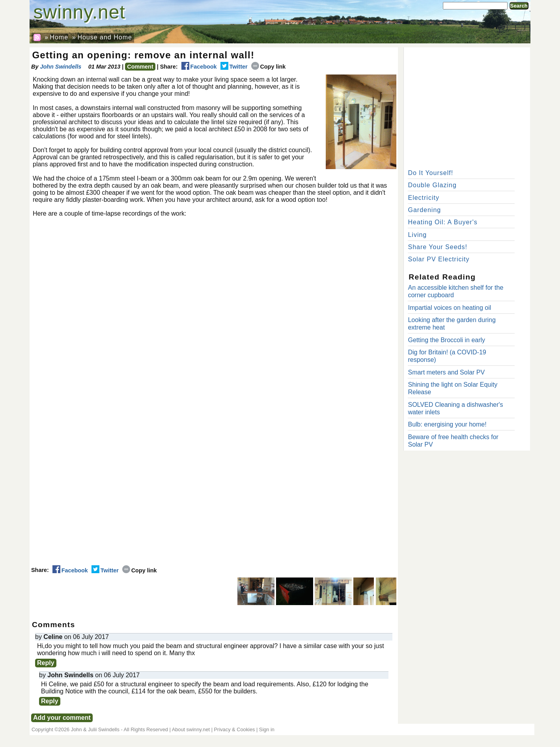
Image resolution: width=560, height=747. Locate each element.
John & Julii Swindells (95, 729)
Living (417, 235)
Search (519, 6)
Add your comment (62, 718)
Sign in (267, 729)
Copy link (269, 67)
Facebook (199, 67)
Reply (46, 663)
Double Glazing (432, 185)
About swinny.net (191, 729)
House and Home (105, 37)
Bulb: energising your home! (447, 424)
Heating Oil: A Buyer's (444, 222)
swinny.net (79, 12)
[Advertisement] (467, 106)
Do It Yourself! (430, 173)
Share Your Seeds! (437, 247)
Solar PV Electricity (439, 259)
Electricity (423, 198)
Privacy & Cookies (235, 729)
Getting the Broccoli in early (446, 340)
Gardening (424, 210)
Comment (140, 67)
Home (59, 37)
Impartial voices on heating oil (449, 308)
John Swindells (61, 67)
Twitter (234, 67)
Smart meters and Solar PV (446, 372)
